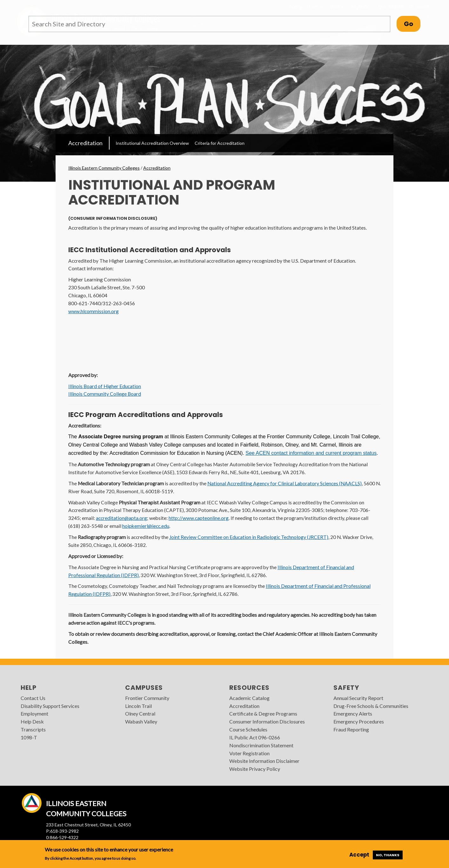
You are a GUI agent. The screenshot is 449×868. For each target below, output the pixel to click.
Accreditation (85, 143)
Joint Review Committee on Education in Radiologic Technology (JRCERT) (249, 537)
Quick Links (390, 7)
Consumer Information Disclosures (267, 721)
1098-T (29, 737)
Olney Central (140, 713)
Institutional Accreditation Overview (152, 143)
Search (419, 7)
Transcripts (33, 729)
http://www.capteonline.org (199, 518)
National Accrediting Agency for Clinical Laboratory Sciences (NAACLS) (285, 483)
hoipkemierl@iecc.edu (146, 526)
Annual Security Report (358, 698)
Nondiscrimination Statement (261, 745)
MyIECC (361, 7)
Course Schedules (248, 729)
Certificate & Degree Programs (263, 713)
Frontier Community (147, 698)
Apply (295, 7)
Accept (359, 855)
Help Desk (32, 721)
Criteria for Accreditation (220, 143)
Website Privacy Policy (255, 769)
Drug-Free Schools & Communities (371, 706)
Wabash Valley (141, 721)
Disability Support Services (50, 706)
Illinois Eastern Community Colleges (104, 168)
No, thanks (388, 855)
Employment (34, 713)
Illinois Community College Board (105, 394)
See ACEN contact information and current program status (311, 453)
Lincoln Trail (138, 706)
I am (316, 7)
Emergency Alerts (353, 713)
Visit (337, 7)
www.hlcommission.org (94, 311)
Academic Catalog (249, 698)
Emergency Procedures (359, 721)
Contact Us (33, 698)
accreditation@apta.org (121, 518)
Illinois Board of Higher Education (105, 386)
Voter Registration (249, 753)
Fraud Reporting (351, 729)
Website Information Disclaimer (264, 761)
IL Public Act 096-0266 (255, 737)
